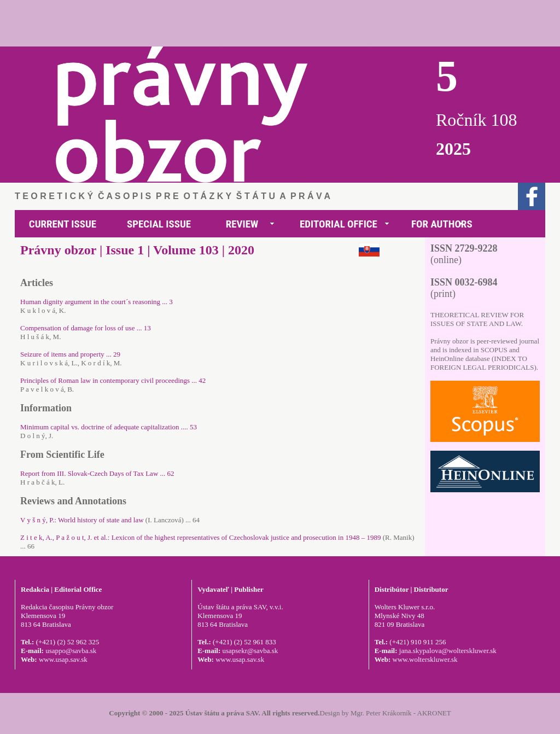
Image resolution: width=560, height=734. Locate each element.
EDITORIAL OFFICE (339, 224)
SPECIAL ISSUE (159, 224)
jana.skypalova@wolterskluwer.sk (448, 651)
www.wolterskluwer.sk (425, 659)
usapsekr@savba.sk (250, 651)
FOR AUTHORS (442, 224)
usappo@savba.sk (71, 651)
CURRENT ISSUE (63, 224)
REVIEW (242, 224)
